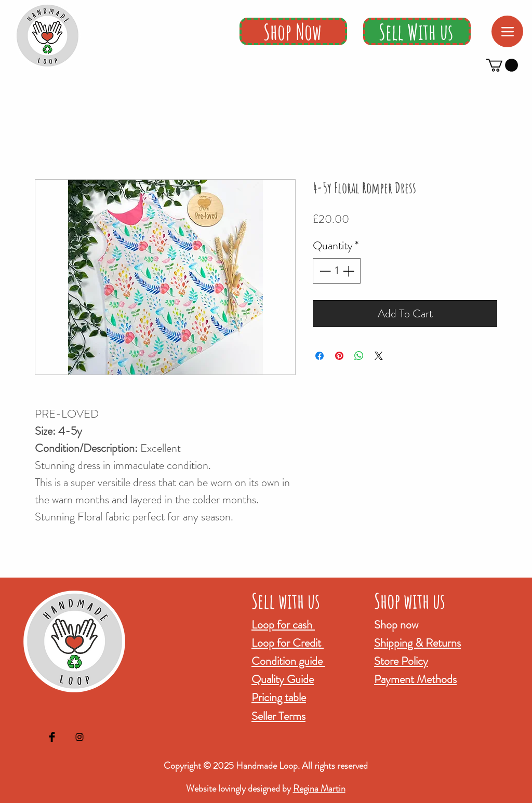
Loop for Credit (288, 643)
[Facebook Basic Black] (52, 737)
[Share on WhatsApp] (359, 356)
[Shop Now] (293, 31)
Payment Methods (415, 679)
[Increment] (349, 271)
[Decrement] (324, 271)
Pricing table (279, 697)
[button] (502, 65)
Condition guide (288, 661)
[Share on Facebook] (320, 356)
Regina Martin (319, 788)
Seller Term (276, 716)
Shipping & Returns (417, 643)
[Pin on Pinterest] (339, 356)
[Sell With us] (417, 31)
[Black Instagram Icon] (79, 737)
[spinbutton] (337, 271)
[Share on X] (379, 356)
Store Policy (401, 661)
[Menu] (507, 31)
